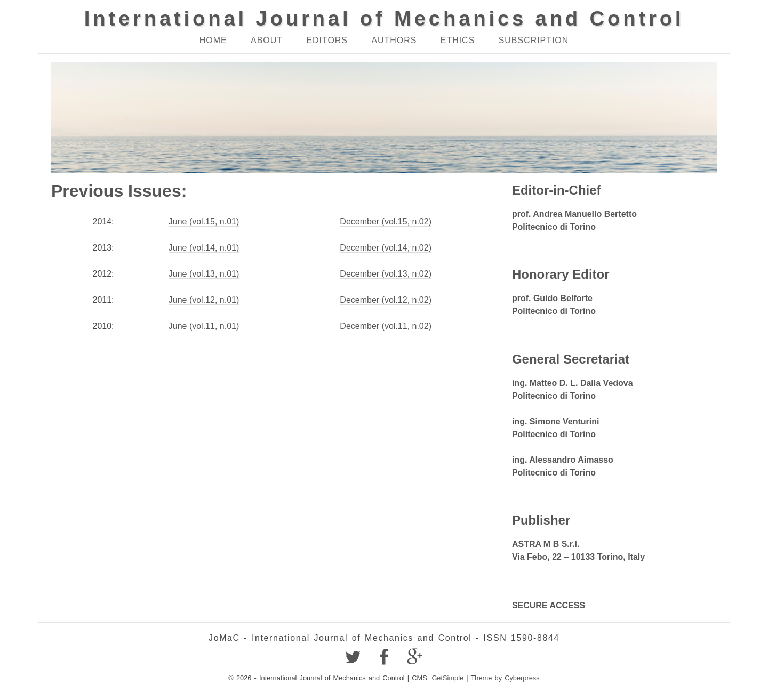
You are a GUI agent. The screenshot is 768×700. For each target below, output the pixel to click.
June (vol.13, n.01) (204, 274)
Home (213, 40)
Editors (327, 40)
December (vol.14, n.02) (386, 248)
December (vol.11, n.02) (386, 326)
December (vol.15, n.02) (386, 222)
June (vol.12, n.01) (204, 300)
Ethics (458, 40)
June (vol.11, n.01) (204, 326)
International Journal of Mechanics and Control (384, 18)
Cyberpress (522, 678)
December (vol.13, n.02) (386, 274)
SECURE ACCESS (549, 605)
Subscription (534, 40)
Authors (394, 40)
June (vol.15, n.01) (204, 222)
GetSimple (447, 678)
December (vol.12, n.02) (386, 300)
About (267, 40)
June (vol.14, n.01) (204, 248)
